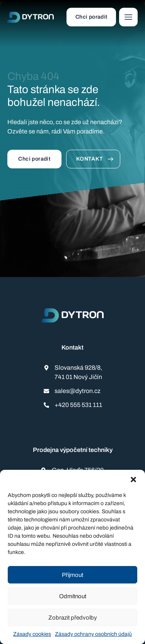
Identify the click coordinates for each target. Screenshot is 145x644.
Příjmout (72, 575)
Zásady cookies (32, 634)
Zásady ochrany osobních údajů (93, 634)
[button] (133, 480)
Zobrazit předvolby (73, 618)
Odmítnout (73, 596)
